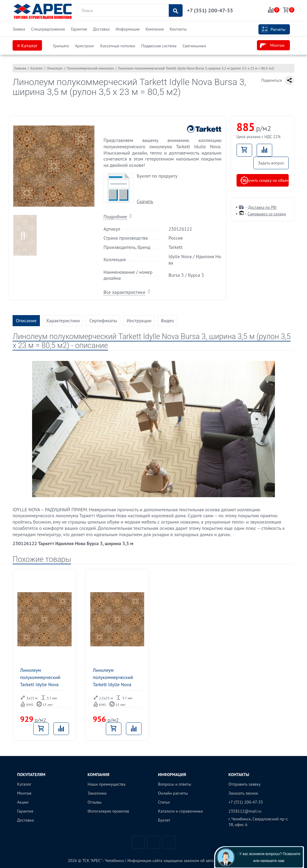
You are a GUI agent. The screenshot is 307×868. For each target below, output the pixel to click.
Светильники (194, 46)
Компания (154, 29)
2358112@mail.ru (245, 811)
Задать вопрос (271, 163)
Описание (26, 320)
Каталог (24, 784)
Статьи (164, 802)
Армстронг (85, 46)
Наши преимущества (107, 784)
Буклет (164, 820)
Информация (128, 29)
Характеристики (63, 320)
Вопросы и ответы (175, 784)
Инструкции (139, 320)
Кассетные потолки (118, 46)
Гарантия (79, 29)
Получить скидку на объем (264, 180)
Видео (167, 320)
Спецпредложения (48, 29)
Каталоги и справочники (180, 811)
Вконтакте (138, 842)
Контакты (178, 29)
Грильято (61, 46)
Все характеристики (124, 292)
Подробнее (115, 217)
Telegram (154, 842)
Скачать (145, 201)
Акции (23, 802)
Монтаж (272, 46)
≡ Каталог (27, 46)
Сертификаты (103, 320)
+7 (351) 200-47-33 (210, 10)
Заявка (19, 29)
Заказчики (97, 793)
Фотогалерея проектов (108, 811)
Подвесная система (159, 46)
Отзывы (95, 802)
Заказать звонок (243, 793)
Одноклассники (169, 842)
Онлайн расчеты (173, 793)
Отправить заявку (244, 784)
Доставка (101, 29)
